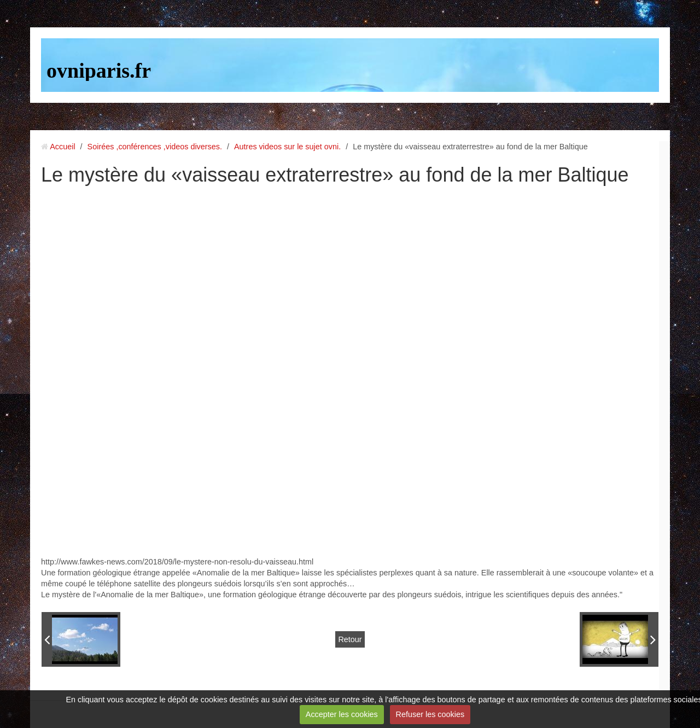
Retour (350, 639)
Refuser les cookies (430, 714)
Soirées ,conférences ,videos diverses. (155, 147)
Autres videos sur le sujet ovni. (287, 147)
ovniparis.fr (99, 71)
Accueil (62, 147)
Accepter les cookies (342, 714)
